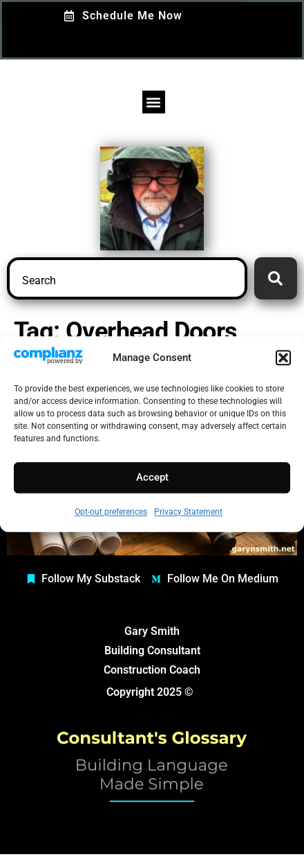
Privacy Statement (188, 512)
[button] (283, 358)
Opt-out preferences (111, 512)
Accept (152, 478)
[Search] (276, 278)
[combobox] (127, 278)
